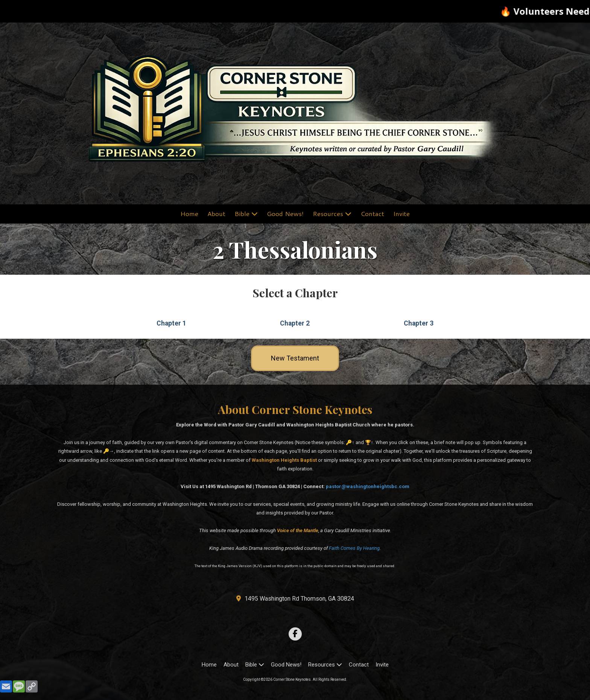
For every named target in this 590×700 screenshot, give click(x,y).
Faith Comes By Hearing (354, 548)
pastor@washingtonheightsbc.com (368, 486)
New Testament (295, 358)
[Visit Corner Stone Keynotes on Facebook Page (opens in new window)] (295, 634)
